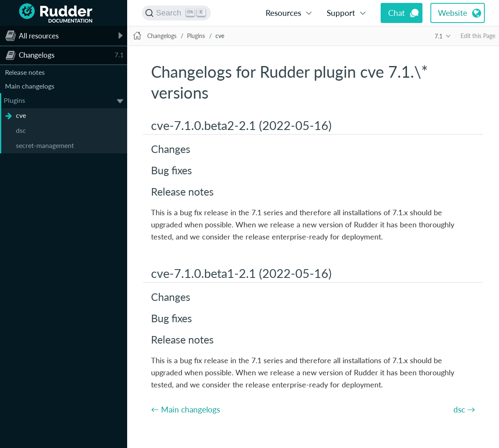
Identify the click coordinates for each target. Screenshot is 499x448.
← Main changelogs (186, 409)
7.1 (439, 36)
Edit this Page (478, 36)
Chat (397, 13)
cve (21, 115)
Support (341, 13)
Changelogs (162, 36)
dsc (21, 130)
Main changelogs (30, 86)
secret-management (45, 145)
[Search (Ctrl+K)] (176, 13)
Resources (283, 13)
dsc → (464, 409)
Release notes (25, 72)
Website (453, 13)
